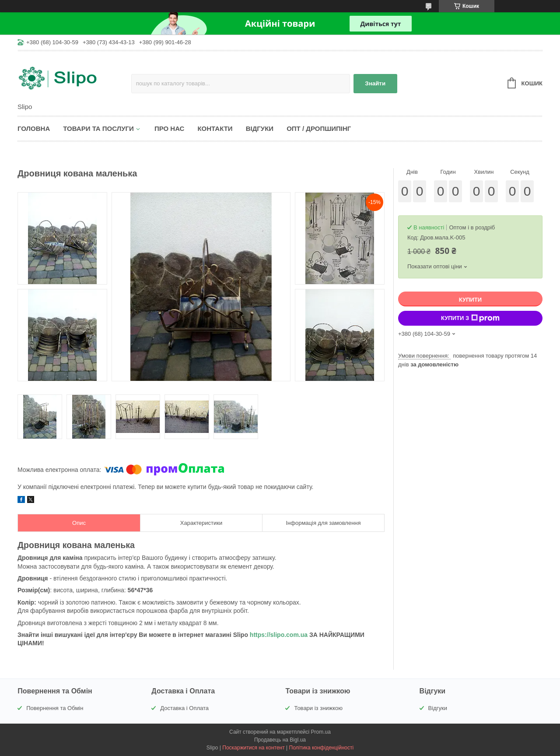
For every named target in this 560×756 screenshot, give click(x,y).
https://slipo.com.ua (279, 635)
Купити (470, 300)
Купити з (470, 318)
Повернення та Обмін (55, 708)
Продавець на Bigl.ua (280, 740)
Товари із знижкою (318, 708)
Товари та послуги (98, 128)
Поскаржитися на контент (253, 748)
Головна (34, 128)
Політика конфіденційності (322, 748)
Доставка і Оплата (184, 708)
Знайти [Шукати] (375, 83)
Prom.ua (321, 732)
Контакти (215, 128)
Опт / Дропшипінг (319, 128)
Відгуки (260, 128)
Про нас (170, 128)
